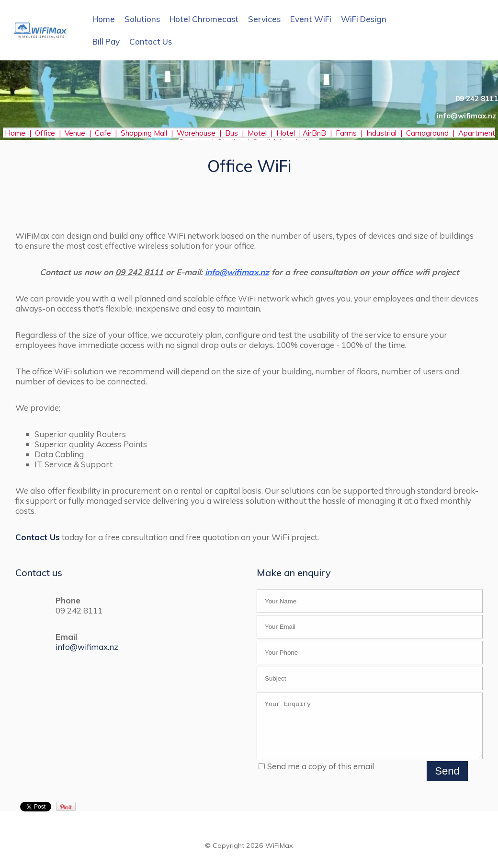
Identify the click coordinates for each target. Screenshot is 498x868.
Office (47, 133)
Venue (75, 133)
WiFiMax (279, 856)
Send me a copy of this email (316, 776)
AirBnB (315, 133)
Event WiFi (311, 19)
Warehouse (196, 133)
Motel (257, 133)
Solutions (142, 19)
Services (264, 19)
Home (104, 19)
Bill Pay (106, 41)
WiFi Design (364, 19)
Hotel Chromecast (204, 19)
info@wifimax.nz (87, 647)
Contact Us (151, 41)
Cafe (103, 133)
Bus (232, 133)
